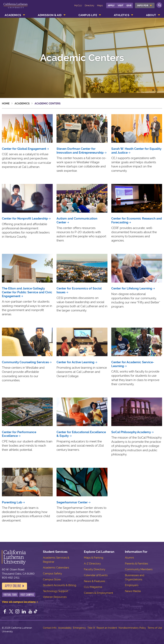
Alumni (129, 558)
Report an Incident (107, 628)
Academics (13, 15)
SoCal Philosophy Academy (131, 432)
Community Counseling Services (25, 362)
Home (6, 104)
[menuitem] (145, 5)
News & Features (94, 581)
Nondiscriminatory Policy (132, 628)
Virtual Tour (10, 595)
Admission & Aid (50, 15)
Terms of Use (155, 628)
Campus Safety (52, 573)
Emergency (79, 628)
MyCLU (78, 5)
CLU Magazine (93, 587)
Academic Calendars (56, 568)
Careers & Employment (98, 593)
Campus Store (52, 579)
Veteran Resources (55, 597)
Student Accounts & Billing (60, 585)
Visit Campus (27, 595)
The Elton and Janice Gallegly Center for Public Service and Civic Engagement (27, 292)
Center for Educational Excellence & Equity (81, 434)
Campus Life (88, 15)
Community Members (139, 569)
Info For (143, 5)
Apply (111, 5)
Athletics (122, 15)
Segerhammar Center (72, 502)
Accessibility (65, 628)
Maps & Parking (94, 558)
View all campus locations (19, 602)
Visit (121, 5)
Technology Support (56, 591)
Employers (132, 585)
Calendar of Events (96, 575)
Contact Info (50, 628)
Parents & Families (136, 563)
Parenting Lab (12, 502)
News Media (133, 591)
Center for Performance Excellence (19, 434)
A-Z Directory (92, 563)
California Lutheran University (16, 8)
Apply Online (13, 586)
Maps (100, 5)
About (151, 15)
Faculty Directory (95, 569)
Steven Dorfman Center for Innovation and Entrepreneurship (80, 151)
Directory (90, 5)
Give (129, 5)
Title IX (91, 628)
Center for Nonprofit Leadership (25, 218)
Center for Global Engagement (24, 149)
